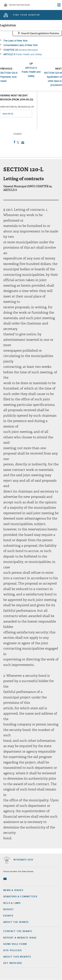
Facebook (14, 142)
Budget (9, 909)
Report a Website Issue (20, 938)
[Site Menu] (59, 5)
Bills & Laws (12, 903)
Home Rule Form (15, 944)
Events (8, 916)
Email (22, 143)
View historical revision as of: (17, 107)
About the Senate (16, 922)
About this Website (17, 957)
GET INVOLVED (13, 963)
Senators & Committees (20, 897)
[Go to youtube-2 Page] (5, 879)
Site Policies (12, 950)
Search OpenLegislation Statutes (40, 33)
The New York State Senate (19, 5)
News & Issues (13, 890)
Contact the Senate (18, 931)
